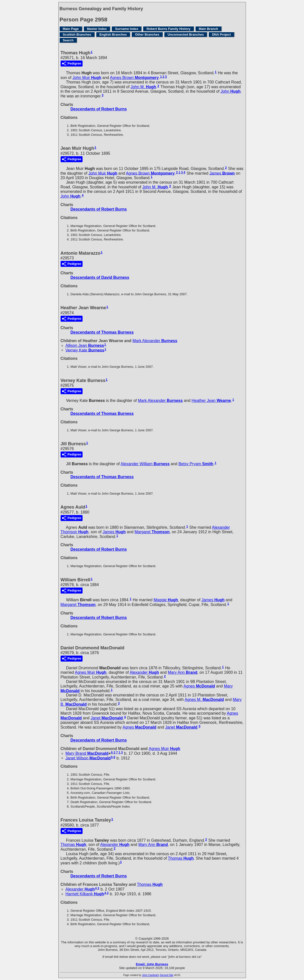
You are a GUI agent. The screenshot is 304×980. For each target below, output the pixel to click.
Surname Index (127, 29)
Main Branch (208, 29)
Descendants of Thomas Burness (102, 332)
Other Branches (147, 35)
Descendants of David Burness (100, 277)
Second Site (167, 975)
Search (68, 40)
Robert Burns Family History (168, 29)
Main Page (71, 29)
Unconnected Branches (186, 35)
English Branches (113, 35)
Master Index (97, 29)
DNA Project (221, 35)
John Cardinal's (151, 975)
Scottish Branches (77, 35)
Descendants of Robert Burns (99, 109)
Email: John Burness (152, 964)
